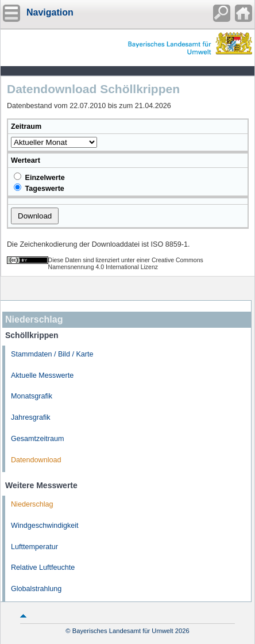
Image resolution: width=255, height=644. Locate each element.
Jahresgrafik (31, 417)
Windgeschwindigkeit (45, 526)
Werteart (26, 160)
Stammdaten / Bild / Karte (52, 354)
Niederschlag (32, 504)
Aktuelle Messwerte (42, 375)
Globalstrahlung (36, 589)
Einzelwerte (39, 177)
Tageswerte (39, 188)
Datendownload (36, 460)
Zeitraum (26, 126)
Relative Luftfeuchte (43, 568)
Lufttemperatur (34, 547)
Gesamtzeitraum (37, 439)
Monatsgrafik (32, 396)
